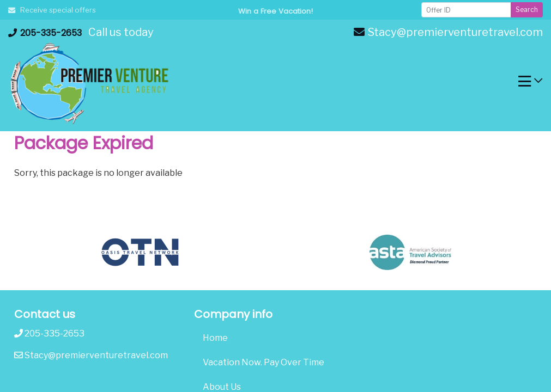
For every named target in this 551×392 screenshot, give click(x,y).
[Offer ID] (466, 10)
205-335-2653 (45, 33)
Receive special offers (52, 10)
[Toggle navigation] (530, 84)
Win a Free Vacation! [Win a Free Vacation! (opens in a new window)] (275, 11)
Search (527, 10)
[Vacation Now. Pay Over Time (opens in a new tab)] (276, 363)
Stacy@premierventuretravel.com (448, 32)
